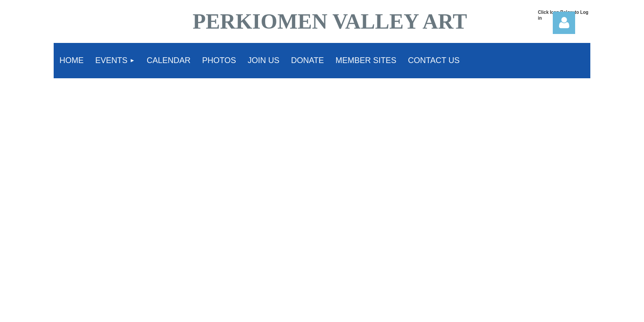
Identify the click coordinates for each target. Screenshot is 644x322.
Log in (564, 23)
